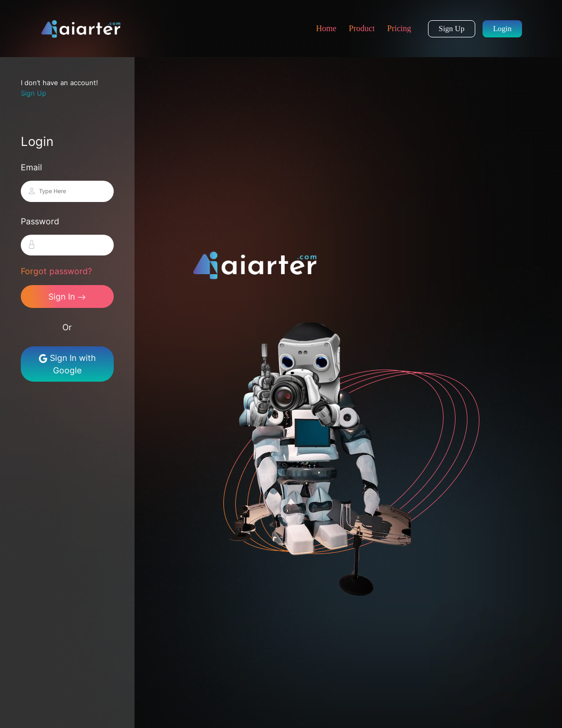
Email (31, 167)
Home (326, 28)
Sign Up (452, 29)
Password (40, 221)
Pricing (399, 28)
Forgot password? (56, 271)
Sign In (67, 296)
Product (362, 28)
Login (502, 29)
